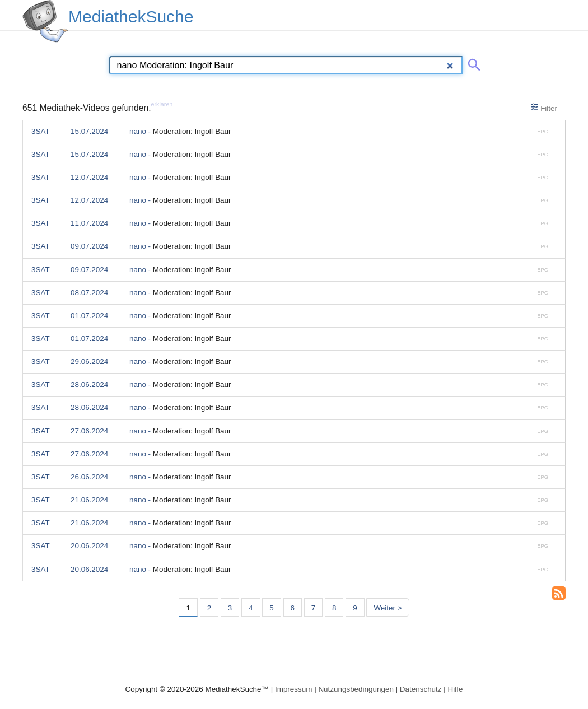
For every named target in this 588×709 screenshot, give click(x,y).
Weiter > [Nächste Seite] (388, 608)
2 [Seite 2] (209, 608)
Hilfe (456, 689)
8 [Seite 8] (334, 608)
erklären (162, 104)
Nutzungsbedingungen (356, 689)
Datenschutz (421, 689)
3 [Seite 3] (230, 608)
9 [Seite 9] (355, 608)
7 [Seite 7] (313, 608)
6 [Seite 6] (293, 608)
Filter (544, 108)
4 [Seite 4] (251, 608)
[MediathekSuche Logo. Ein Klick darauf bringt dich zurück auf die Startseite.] (45, 21)
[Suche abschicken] (472, 63)
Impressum (293, 689)
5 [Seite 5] (271, 608)
